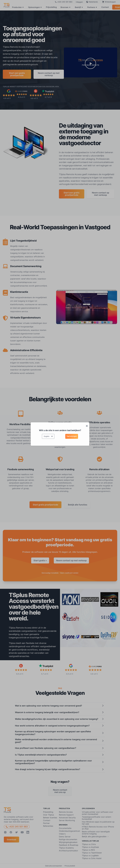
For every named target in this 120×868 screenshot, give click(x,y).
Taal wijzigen (72, 436)
